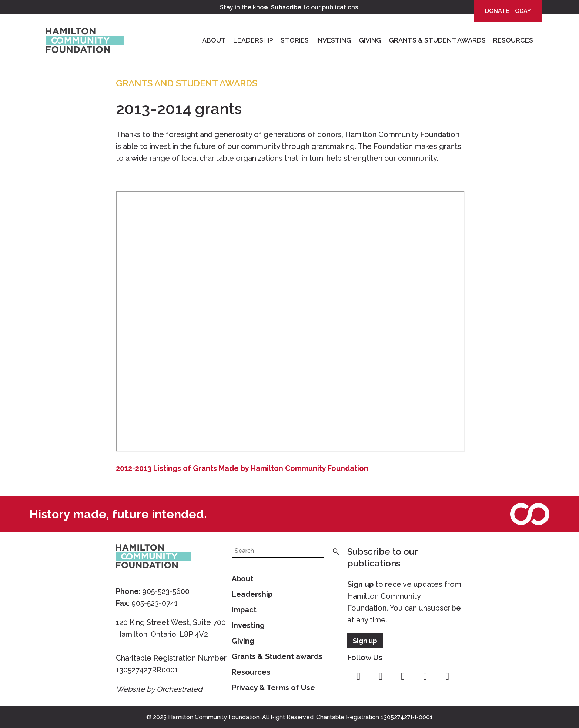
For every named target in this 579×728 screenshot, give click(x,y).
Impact (244, 610)
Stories (295, 40)
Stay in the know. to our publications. (290, 7)
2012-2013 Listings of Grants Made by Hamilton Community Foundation (242, 468)
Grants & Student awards (277, 656)
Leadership (253, 40)
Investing (334, 40)
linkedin (447, 677)
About (214, 40)
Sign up (360, 584)
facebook (358, 677)
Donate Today (508, 11)
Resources (513, 40)
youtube (425, 677)
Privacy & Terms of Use (273, 688)
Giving (370, 40)
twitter (403, 677)
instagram (381, 677)
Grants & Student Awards (437, 40)
